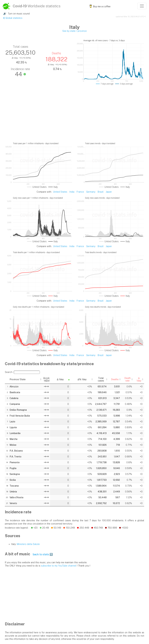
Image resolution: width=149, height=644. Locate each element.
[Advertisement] (74, 118)
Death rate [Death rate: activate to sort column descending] (120, 379)
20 (7, 497)
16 (7, 473)
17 (7, 479)
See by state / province (74, 31)
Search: (22, 372)
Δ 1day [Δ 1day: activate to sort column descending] (137, 379)
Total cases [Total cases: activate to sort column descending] (83, 379)
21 (7, 503)
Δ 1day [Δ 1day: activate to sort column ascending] (49, 379)
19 (7, 491)
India (72, 192)
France (80, 192)
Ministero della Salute (28, 543)
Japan (109, 192)
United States (60, 192)
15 (7, 468)
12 (7, 450)
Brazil (101, 192)
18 (7, 485)
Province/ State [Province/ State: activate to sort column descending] (17, 379)
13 (7, 456)
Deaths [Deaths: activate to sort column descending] (102, 379)
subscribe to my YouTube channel (59, 565)
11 (7, 444)
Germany (91, 192)
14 (7, 462)
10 (7, 438)
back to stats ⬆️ (43, 554)
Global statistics (13, 18)
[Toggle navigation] (142, 6)
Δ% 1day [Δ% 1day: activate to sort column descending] (64, 379)
